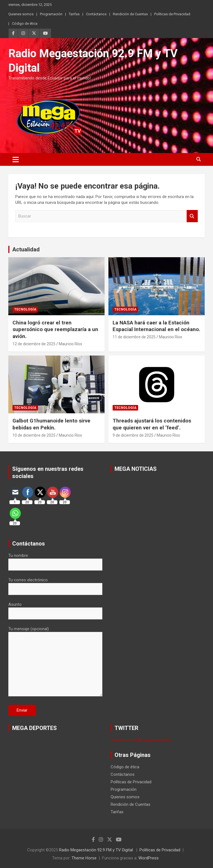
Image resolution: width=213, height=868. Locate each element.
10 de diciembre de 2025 (34, 435)
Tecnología (25, 309)
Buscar (192, 216)
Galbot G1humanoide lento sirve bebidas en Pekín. (51, 424)
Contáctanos (96, 14)
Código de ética (25, 23)
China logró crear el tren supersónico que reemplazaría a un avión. (55, 329)
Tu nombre (55, 560)
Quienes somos (21, 14)
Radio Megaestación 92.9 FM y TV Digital (97, 850)
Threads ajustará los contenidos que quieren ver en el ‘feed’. (152, 424)
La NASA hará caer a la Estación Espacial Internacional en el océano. (156, 326)
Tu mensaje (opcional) (55, 662)
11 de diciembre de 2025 (134, 337)
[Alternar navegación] (16, 159)
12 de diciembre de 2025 (34, 344)
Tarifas (74, 14)
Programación (51, 14)
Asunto (55, 609)
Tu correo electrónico (55, 584)
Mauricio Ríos (70, 344)
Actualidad (26, 249)
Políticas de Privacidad (172, 14)
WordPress (149, 858)
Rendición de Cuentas (130, 14)
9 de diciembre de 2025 (133, 435)
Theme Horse (84, 858)
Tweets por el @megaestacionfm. (142, 740)
